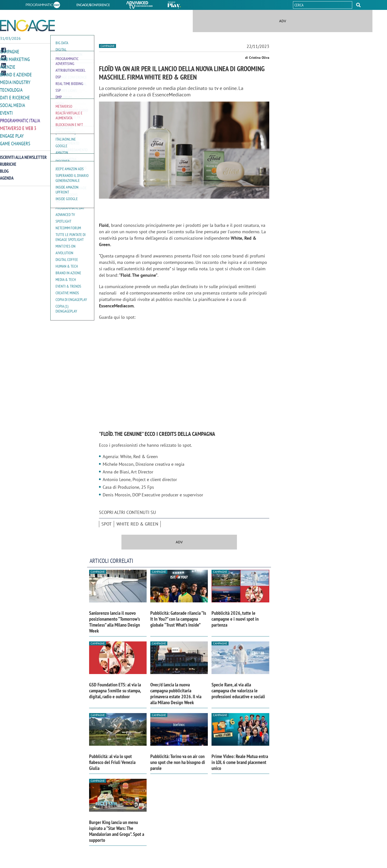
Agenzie (8, 66)
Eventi (6, 111)
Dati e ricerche (15, 96)
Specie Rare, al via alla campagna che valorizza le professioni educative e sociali (238, 691)
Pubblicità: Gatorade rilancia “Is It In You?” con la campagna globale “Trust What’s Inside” (178, 619)
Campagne (10, 52)
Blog (4, 168)
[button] (358, 5)
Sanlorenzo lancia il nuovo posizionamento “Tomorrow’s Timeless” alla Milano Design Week (115, 622)
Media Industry (15, 81)
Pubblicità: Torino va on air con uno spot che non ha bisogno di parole (178, 762)
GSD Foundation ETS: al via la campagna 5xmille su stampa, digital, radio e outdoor (115, 691)
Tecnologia (11, 89)
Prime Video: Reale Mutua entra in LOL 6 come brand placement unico (240, 762)
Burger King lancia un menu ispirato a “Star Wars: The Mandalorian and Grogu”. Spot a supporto (117, 831)
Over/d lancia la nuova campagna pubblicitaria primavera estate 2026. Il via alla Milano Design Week (176, 694)
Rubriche (8, 161)
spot (106, 524)
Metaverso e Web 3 (18, 126)
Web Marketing (15, 59)
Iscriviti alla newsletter (23, 154)
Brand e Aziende (16, 74)
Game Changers (15, 140)
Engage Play (12, 133)
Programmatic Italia (20, 118)
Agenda (7, 175)
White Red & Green (137, 524)
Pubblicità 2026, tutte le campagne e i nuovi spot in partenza (235, 619)
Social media (12, 103)
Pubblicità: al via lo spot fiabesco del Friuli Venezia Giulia (112, 762)
